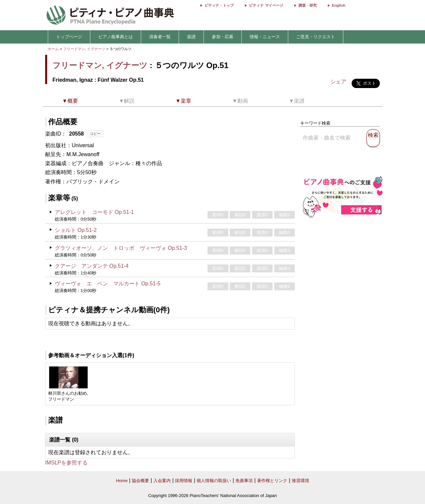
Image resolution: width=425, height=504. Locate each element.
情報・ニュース (265, 37)
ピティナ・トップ (219, 5)
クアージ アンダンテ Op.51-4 (92, 266)
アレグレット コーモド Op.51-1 (94, 212)
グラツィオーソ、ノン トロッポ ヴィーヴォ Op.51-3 (121, 248)
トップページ (69, 37)
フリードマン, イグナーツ (84, 49)
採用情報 (184, 481)
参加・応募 (223, 37)
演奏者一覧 (160, 37)
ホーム (53, 49)
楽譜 (191, 37)
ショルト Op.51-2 (76, 230)
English (339, 5)
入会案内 (162, 481)
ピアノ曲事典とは (116, 37)
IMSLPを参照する (66, 463)
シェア (338, 82)
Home (122, 481)
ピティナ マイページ (266, 5)
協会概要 (140, 481)
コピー (95, 134)
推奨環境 (300, 481)
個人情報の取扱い (214, 481)
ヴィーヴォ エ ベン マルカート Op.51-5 (108, 284)
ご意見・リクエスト (316, 37)
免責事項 (244, 481)
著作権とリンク (272, 481)
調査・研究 (308, 5)
